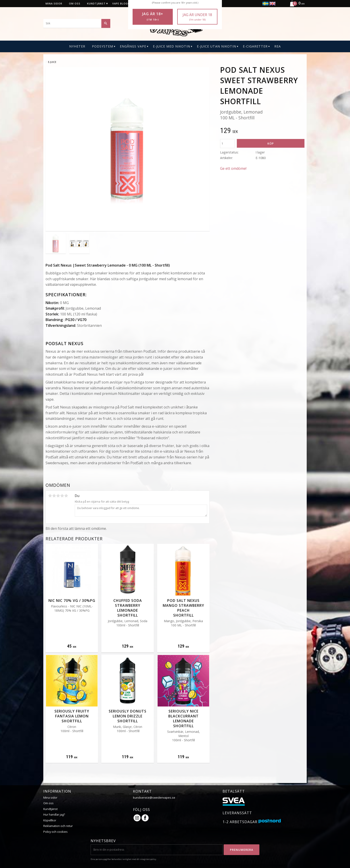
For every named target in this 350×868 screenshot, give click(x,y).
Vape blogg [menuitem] (121, 3)
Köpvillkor (50, 820)
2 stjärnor (54, 496)
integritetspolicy (148, 859)
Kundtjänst (50, 809)
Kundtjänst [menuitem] (96, 3)
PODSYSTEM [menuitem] (103, 46)
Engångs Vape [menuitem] (133, 46)
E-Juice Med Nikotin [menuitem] (172, 46)
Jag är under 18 (197, 17)
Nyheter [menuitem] (77, 46)
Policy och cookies (55, 832)
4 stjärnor (62, 496)
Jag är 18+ (153, 17)
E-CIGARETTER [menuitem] (255, 46)
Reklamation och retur (58, 826)
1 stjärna (50, 496)
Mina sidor (50, 798)
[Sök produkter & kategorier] (77, 23)
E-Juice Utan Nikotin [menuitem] (217, 46)
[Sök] (106, 23)
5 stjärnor (66, 496)
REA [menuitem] (278, 46)
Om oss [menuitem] (75, 3)
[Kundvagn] (295, 6)
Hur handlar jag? (54, 814)
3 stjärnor (58, 496)
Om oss (48, 803)
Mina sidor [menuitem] (54, 3)
